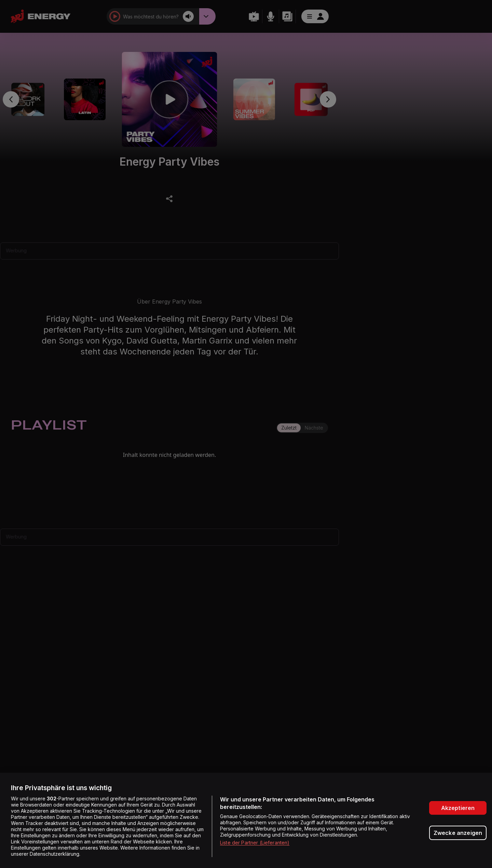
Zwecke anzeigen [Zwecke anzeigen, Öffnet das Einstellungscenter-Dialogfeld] (458, 833)
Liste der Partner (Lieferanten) (255, 843)
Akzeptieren (458, 808)
